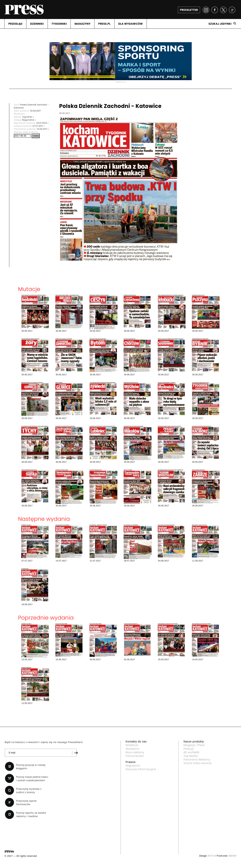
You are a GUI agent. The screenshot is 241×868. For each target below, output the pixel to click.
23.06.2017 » (43, 129)
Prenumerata (135, 756)
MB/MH (232, 856)
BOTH (212, 856)
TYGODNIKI (59, 24)
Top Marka (191, 756)
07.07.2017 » (39, 126)
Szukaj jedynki (220, 24)
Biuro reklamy (135, 752)
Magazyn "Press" (194, 745)
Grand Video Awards (198, 763)
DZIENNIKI (37, 24)
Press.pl (189, 749)
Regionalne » (29, 120)
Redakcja (132, 745)
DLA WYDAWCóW (131, 24)
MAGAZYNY (82, 24)
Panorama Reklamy (197, 760)
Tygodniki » (28, 117)
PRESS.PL (104, 24)
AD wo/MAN (191, 752)
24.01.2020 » (42, 123)
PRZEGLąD (15, 24)
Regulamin (133, 766)
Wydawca (133, 749)
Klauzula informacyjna (141, 769)
